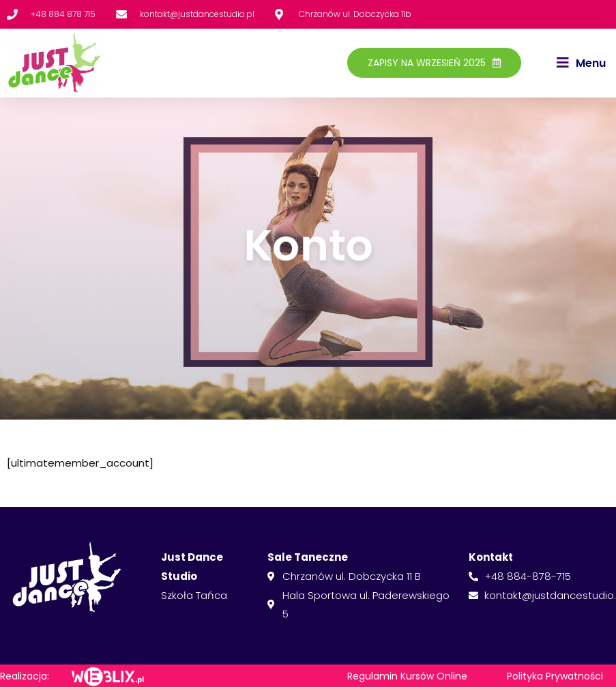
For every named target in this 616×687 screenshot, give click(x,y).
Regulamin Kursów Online (407, 676)
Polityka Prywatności (555, 676)
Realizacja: (25, 676)
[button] (581, 63)
